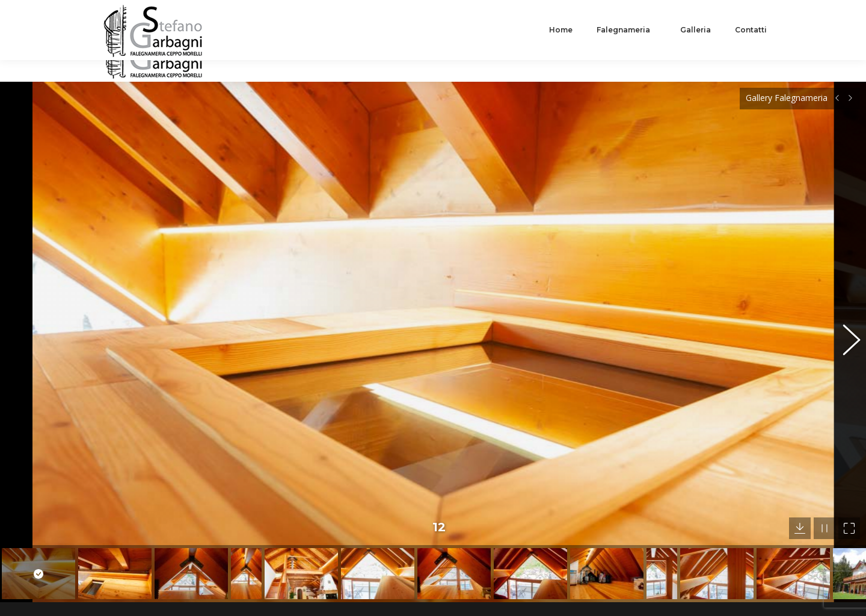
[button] (845, 310)
